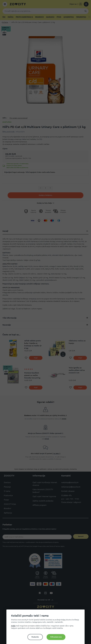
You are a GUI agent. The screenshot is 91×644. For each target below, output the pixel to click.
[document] (46, 628)
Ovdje (13, 626)
